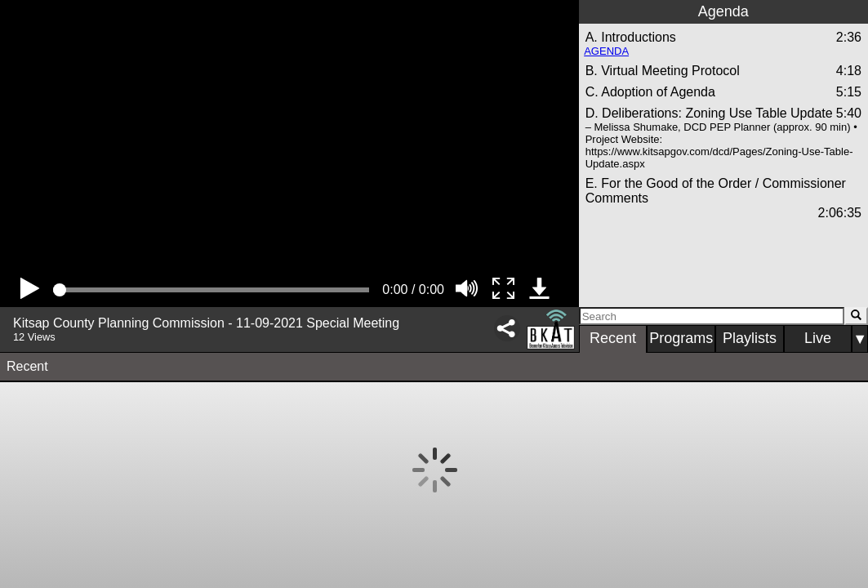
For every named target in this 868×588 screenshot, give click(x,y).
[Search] (712, 316)
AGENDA (606, 51)
